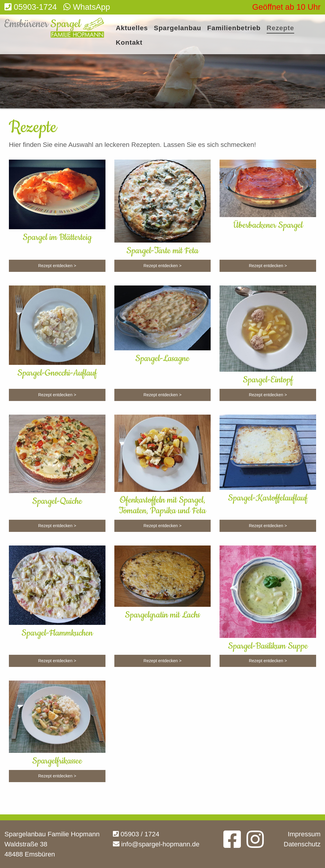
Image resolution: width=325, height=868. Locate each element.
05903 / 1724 (136, 834)
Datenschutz (302, 844)
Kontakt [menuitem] (129, 43)
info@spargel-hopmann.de (156, 844)
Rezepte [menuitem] (280, 28)
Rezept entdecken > (57, 266)
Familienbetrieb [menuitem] (234, 28)
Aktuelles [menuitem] (132, 28)
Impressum (304, 834)
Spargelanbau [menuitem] (177, 28)
